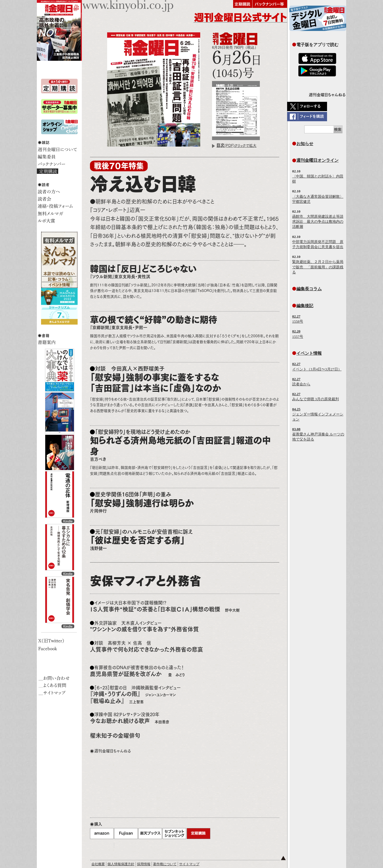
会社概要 (98, 864)
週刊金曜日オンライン (317, 160)
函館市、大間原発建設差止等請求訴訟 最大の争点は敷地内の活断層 (318, 222)
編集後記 (305, 306)
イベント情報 (309, 353)
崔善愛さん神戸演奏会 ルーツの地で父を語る (318, 434)
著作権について (165, 864)
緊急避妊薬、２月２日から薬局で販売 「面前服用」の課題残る (318, 267)
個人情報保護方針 (121, 864)
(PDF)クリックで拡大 (236, 146)
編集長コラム (309, 289)
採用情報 (144, 864)
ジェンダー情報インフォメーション (318, 414)
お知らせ (305, 144)
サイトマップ (189, 864)
